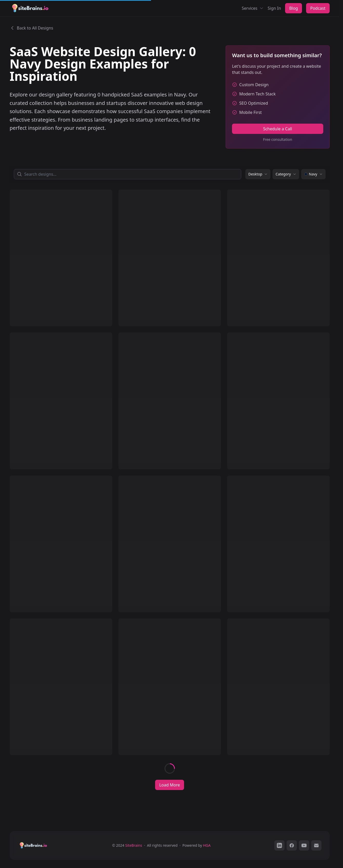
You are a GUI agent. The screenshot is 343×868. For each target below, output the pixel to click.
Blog (294, 8)
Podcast (318, 8)
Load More (170, 785)
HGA (207, 845)
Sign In (274, 8)
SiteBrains (134, 845)
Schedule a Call (278, 129)
